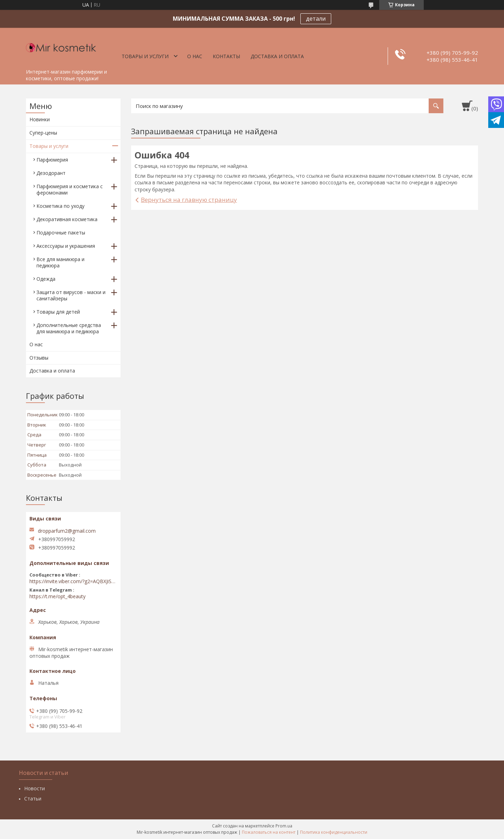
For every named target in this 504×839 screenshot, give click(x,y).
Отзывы (39, 358)
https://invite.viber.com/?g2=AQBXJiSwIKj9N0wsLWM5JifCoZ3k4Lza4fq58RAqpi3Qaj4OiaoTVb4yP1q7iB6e (73, 581)
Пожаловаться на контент (269, 832)
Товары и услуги (145, 56)
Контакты (226, 56)
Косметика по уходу (60, 206)
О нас (195, 56)
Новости (35, 788)
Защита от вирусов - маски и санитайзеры (71, 295)
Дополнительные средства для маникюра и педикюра (69, 328)
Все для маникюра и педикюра (60, 262)
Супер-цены (43, 133)
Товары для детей (58, 312)
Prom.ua (284, 826)
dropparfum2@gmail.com (67, 531)
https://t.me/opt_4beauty (57, 596)
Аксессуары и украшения (66, 246)
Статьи (33, 799)
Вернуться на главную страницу (189, 200)
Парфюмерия (52, 160)
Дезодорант (51, 173)
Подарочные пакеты (61, 233)
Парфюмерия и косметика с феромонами (70, 189)
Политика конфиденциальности (334, 832)
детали (316, 19)
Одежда (46, 279)
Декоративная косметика (67, 219)
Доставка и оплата (277, 56)
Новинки (40, 119)
